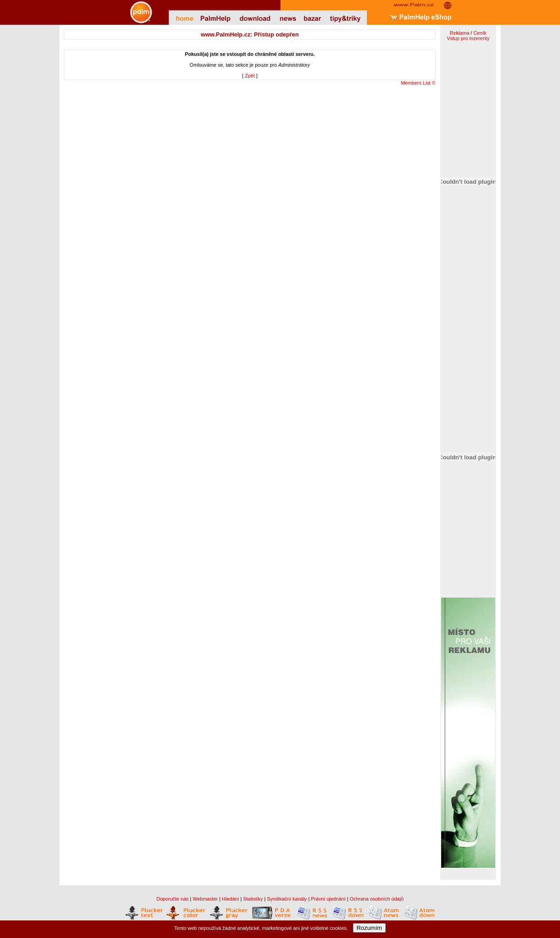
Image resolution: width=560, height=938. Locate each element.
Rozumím (369, 928)
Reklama (459, 33)
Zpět (250, 76)
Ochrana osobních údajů (377, 899)
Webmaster (205, 899)
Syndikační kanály (287, 899)
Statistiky (253, 899)
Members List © (418, 83)
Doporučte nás (172, 899)
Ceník (480, 33)
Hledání (230, 899)
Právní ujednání (328, 899)
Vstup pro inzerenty (468, 38)
